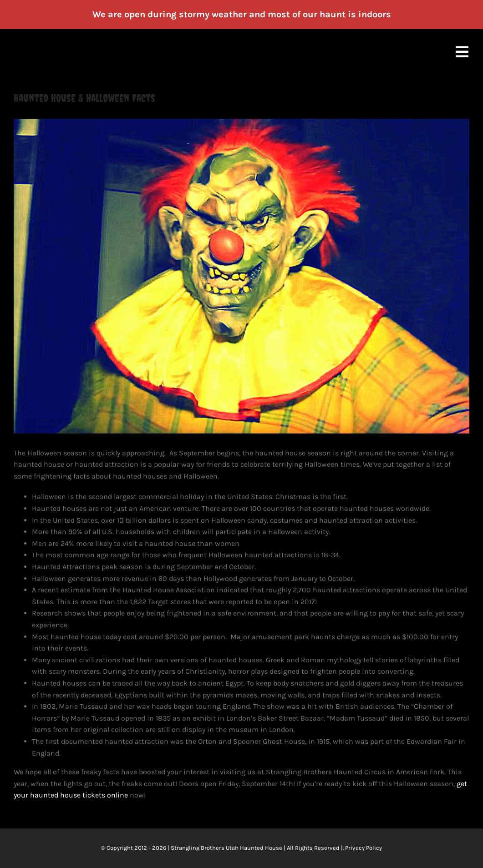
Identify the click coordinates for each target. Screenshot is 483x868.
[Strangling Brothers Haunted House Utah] (241, 276)
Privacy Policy (364, 848)
